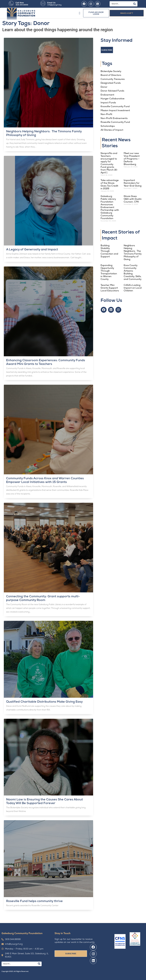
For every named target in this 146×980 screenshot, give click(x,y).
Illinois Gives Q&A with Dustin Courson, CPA (133, 199)
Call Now (20, 3)
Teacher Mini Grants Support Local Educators (110, 288)
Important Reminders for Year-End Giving (133, 183)
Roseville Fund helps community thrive (34, 901)
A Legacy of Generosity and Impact (32, 250)
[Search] (135, 4)
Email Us (52, 3)
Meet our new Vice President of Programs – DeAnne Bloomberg (132, 159)
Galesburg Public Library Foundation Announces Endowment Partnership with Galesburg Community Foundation (110, 207)
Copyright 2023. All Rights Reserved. (15, 971)
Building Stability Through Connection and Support (109, 251)
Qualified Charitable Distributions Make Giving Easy (44, 702)
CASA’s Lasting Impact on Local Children (133, 288)
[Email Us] (43, 3)
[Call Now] (11, 3)
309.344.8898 (22, 5)
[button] (80, 13)
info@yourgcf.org (54, 5)
